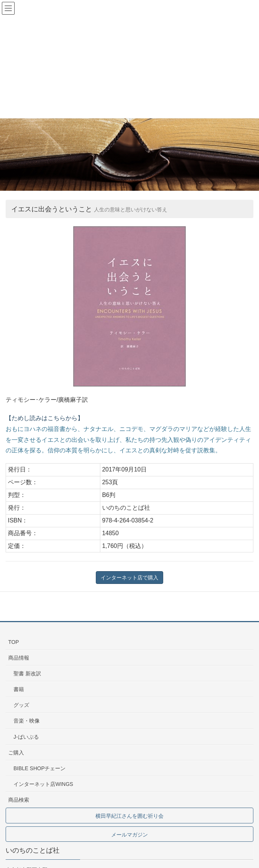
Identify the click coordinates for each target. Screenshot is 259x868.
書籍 (19, 689)
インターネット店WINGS (43, 784)
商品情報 (19, 658)
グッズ (21, 705)
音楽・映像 (27, 721)
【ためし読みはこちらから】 (45, 418)
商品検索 (19, 800)
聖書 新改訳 (27, 673)
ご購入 (16, 753)
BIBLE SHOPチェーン (39, 768)
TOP (14, 642)
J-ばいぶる (26, 737)
